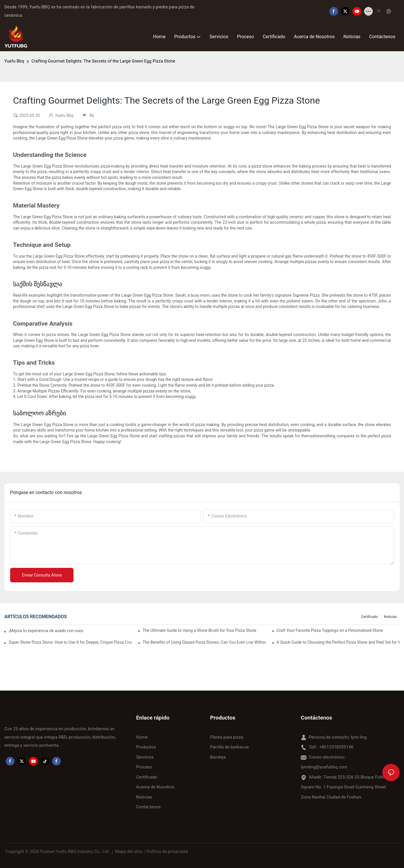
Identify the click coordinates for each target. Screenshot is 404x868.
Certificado (369, 617)
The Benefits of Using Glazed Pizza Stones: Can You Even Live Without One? (204, 642)
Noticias (390, 617)
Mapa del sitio (129, 852)
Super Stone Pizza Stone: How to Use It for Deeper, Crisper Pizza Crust (70, 642)
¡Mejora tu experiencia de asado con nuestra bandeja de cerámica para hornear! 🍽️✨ (46, 631)
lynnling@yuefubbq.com (324, 767)
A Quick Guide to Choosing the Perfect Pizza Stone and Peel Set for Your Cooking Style (338, 642)
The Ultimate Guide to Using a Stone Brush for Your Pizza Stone (200, 630)
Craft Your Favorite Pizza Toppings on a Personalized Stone (330, 630)
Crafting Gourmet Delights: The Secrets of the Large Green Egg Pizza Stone (103, 61)
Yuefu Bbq (14, 61)
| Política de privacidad (166, 852)
